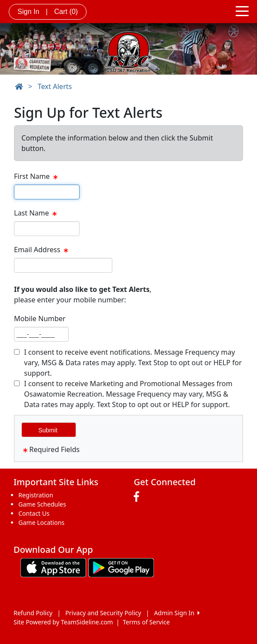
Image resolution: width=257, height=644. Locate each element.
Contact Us (34, 513)
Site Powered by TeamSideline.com (63, 622)
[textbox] (47, 192)
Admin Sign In (177, 613)
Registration (36, 495)
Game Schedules (42, 504)
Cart (66, 12)
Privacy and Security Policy (103, 613)
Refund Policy (33, 613)
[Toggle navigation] (242, 10)
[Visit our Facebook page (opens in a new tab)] (139, 497)
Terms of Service (146, 622)
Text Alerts (55, 86)
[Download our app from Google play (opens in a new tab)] (121, 567)
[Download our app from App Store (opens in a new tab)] (53, 567)
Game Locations (42, 522)
